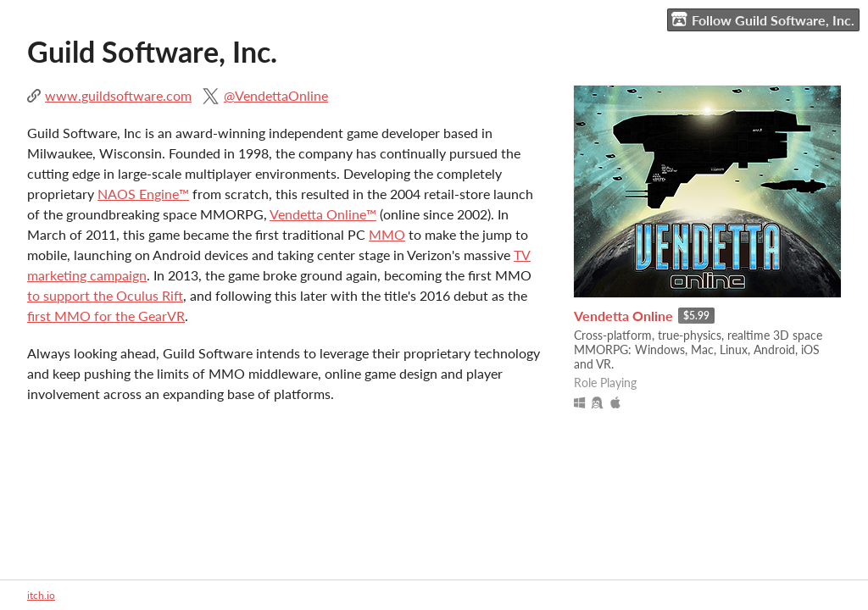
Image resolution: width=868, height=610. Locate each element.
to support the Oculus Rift (105, 295)
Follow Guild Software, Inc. (763, 19)
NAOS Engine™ (143, 194)
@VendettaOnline (276, 95)
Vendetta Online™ (323, 214)
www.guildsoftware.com (118, 95)
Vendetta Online (623, 316)
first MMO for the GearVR (106, 316)
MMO (387, 234)
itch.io (41, 595)
